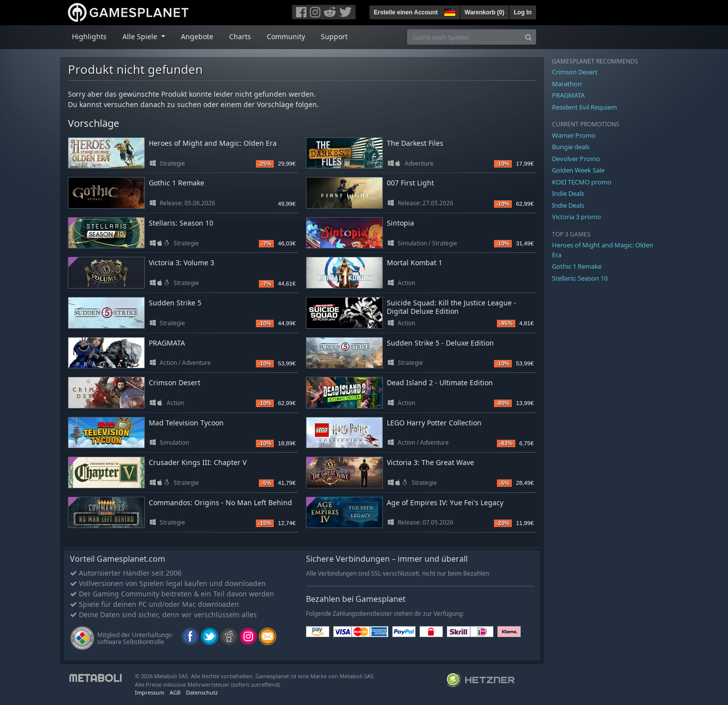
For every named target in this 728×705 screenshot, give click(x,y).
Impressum (150, 692)
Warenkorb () (485, 12)
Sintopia (400, 223)
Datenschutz (202, 692)
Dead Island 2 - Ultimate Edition (440, 382)
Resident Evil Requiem (584, 107)
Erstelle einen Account (406, 12)
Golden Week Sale (578, 170)
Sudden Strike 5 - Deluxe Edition (440, 343)
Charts (240, 36)
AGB (175, 692)
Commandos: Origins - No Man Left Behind (220, 502)
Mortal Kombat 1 (415, 263)
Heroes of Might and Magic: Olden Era (213, 143)
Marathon (567, 84)
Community (286, 36)
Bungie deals (571, 147)
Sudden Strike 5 (175, 303)
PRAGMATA (167, 343)
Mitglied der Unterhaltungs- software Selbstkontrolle (135, 638)
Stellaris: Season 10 (181, 223)
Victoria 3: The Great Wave (430, 462)
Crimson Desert (175, 382)
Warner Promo (574, 135)
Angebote (197, 36)
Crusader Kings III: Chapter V (198, 462)
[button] (449, 11)
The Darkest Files (415, 143)
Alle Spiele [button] (141, 36)
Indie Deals (568, 193)
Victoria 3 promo (576, 217)
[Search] (528, 37)
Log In (523, 12)
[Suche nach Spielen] (464, 37)
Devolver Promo (576, 159)
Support (334, 36)
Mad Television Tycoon (186, 423)
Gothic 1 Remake (177, 183)
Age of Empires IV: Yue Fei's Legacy (445, 502)
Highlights (89, 36)
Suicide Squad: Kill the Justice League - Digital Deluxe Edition (452, 307)
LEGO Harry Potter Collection (434, 423)
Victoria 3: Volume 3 (182, 263)
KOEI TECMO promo (582, 182)
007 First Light (410, 183)
